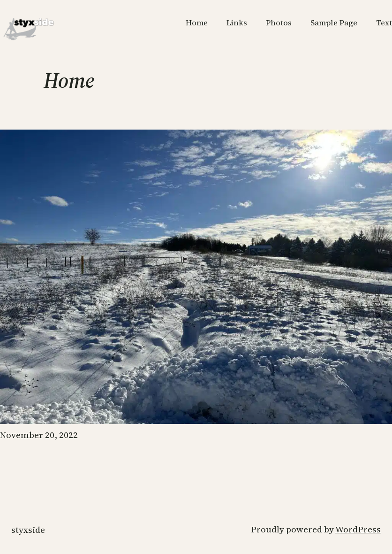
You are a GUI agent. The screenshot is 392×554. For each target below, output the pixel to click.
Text (384, 23)
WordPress (358, 529)
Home (197, 23)
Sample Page (334, 23)
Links (237, 23)
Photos (279, 23)
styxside (28, 530)
